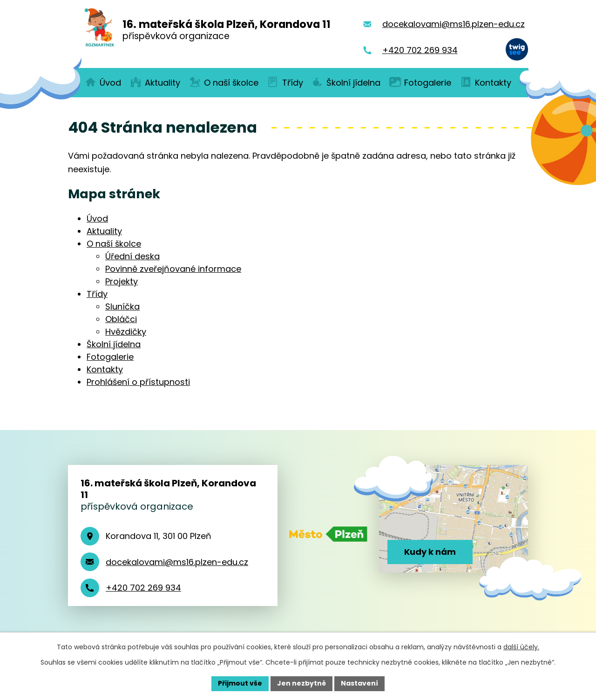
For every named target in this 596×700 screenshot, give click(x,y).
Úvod (97, 219)
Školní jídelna (114, 344)
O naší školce (114, 244)
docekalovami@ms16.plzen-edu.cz (177, 562)
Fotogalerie (110, 357)
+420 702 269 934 (143, 588)
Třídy (97, 294)
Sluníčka (122, 306)
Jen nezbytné (301, 683)
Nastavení (359, 683)
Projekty (122, 281)
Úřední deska (132, 256)
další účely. (521, 647)
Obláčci (121, 319)
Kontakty (105, 369)
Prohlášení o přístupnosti (138, 382)
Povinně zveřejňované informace (173, 269)
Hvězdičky (126, 332)
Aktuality (104, 231)
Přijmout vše (240, 683)
